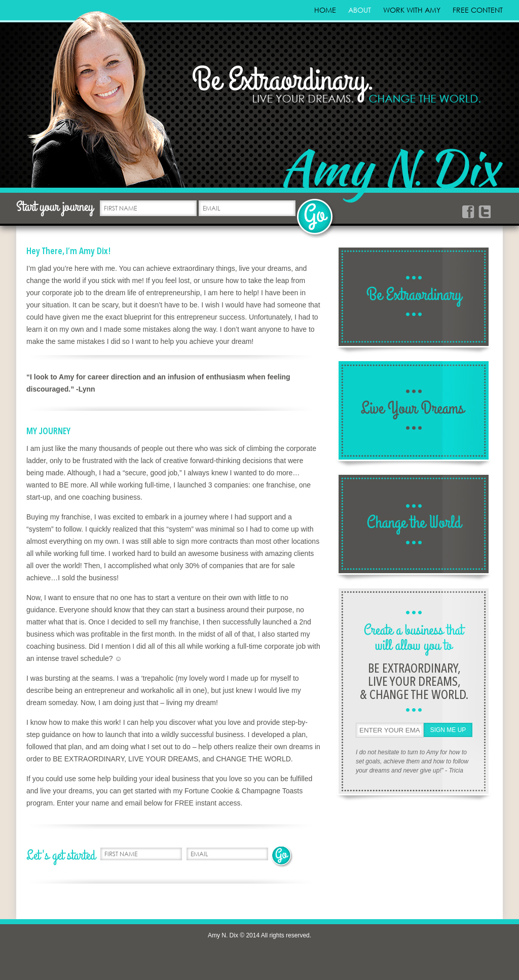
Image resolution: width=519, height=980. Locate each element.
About (360, 10)
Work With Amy (412, 10)
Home (325, 10)
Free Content (478, 10)
